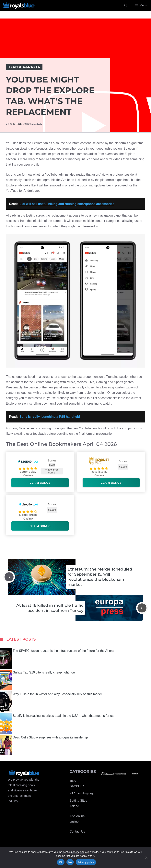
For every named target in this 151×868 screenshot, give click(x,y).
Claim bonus (40, 483)
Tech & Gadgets (24, 67)
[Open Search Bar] (126, 5)
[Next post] (142, 608)
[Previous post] (9, 577)
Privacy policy (86, 862)
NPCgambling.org (81, 793)
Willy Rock (16, 124)
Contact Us (77, 831)
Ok (61, 862)
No (70, 862)
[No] (146, 858)
